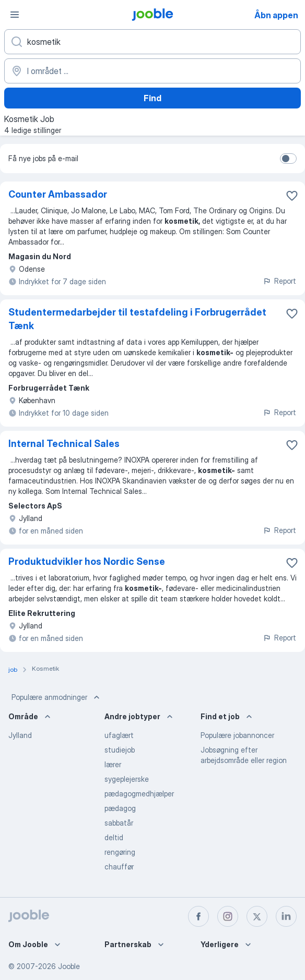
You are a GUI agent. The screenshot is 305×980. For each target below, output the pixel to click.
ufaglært (119, 735)
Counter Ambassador (58, 194)
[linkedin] (286, 916)
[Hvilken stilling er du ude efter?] (152, 42)
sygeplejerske (127, 779)
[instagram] (228, 916)
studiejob (120, 750)
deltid (114, 837)
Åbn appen (276, 15)
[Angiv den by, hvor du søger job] (152, 71)
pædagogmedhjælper (139, 794)
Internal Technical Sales (64, 444)
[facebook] (198, 916)
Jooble (69, 966)
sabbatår (119, 823)
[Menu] (15, 15)
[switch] (288, 159)
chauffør (119, 867)
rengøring (120, 852)
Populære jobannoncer (237, 735)
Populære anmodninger (57, 697)
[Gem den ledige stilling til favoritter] (292, 196)
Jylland (20, 735)
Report (279, 281)
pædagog (120, 808)
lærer (113, 764)
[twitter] (257, 916)
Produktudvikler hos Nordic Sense (87, 561)
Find (152, 98)
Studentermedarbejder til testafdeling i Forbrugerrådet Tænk (137, 319)
